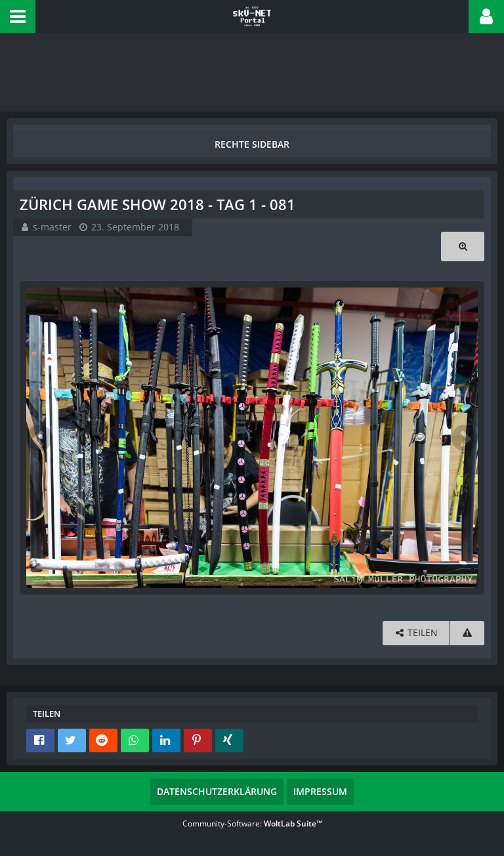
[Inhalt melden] (467, 633)
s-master (52, 227)
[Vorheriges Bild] (39, 438)
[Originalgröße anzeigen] (463, 246)
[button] (18, 16)
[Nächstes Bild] (465, 438)
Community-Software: (252, 824)
